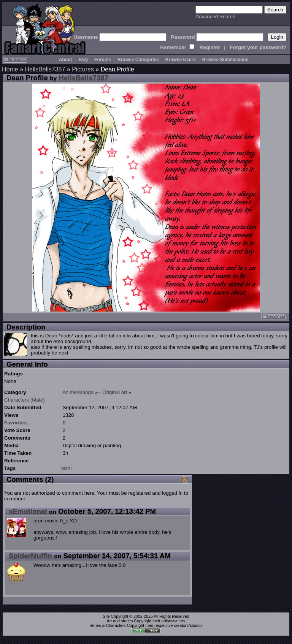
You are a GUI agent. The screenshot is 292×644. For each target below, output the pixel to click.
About (66, 60)
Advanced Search (215, 17)
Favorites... (17, 423)
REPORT (273, 317)
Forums (103, 60)
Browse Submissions (225, 60)
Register (210, 47)
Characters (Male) (25, 400)
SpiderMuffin (30, 556)
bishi (66, 468)
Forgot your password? (258, 47)
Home (10, 69)
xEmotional (28, 511)
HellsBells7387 (45, 69)
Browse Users (181, 60)
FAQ (83, 60)
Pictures (83, 69)
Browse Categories (138, 60)
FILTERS (15, 60)
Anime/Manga (78, 392)
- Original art (113, 392)
